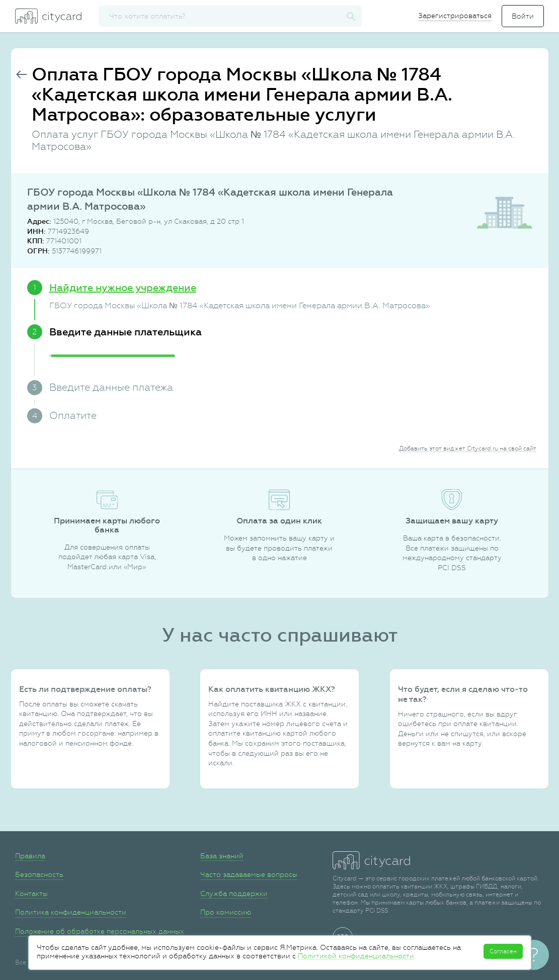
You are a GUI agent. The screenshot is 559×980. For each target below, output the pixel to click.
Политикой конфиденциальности (356, 956)
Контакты (31, 894)
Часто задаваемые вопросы (249, 874)
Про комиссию (226, 912)
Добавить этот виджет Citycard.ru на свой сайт (468, 449)
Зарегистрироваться (455, 16)
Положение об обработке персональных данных (100, 931)
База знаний (222, 856)
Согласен (503, 951)
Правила (30, 856)
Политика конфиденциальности (71, 912)
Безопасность (39, 874)
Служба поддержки (234, 894)
